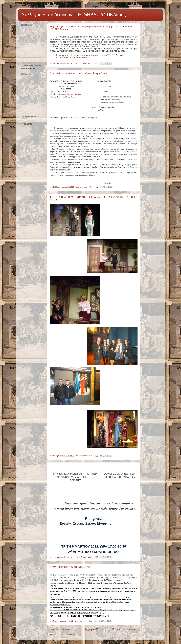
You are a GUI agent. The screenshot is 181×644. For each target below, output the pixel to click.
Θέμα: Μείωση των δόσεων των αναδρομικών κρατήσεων (78, 73)
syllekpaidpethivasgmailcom (69, 94)
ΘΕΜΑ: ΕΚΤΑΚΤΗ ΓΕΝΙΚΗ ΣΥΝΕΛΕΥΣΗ (70, 567)
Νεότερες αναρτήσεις (61, 629)
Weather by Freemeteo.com (28, 68)
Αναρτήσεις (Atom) (67, 635)
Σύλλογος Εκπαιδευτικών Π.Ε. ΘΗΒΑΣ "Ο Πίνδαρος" (75, 15)
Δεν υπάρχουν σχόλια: (84, 63)
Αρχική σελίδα (92, 629)
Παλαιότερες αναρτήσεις (125, 629)
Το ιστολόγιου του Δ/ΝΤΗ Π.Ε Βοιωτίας (73, 57)
